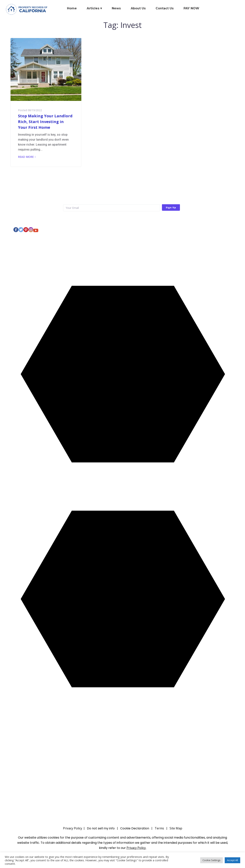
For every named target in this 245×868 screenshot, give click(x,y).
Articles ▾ (94, 8)
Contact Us (165, 8)
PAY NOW (191, 8)
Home (72, 8)
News (116, 8)
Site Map (176, 828)
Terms (159, 828)
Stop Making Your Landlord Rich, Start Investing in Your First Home (45, 122)
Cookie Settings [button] (212, 860)
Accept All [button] (232, 860)
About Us (138, 8)
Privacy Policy (162, 219)
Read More (26, 157)
